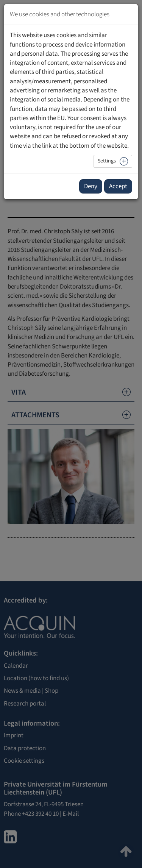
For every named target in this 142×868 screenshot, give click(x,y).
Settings (107, 161)
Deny (91, 186)
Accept (118, 186)
